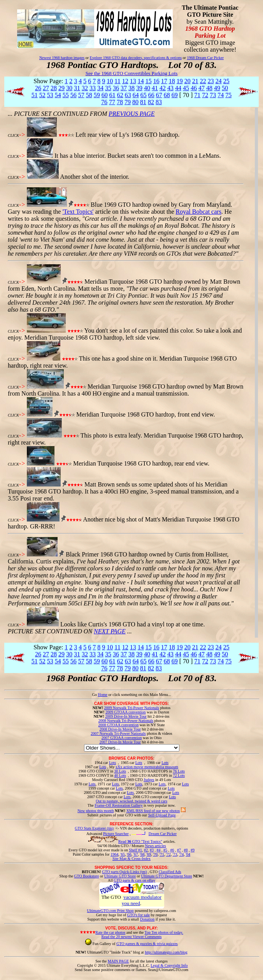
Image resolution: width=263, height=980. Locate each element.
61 (112, 95)
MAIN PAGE (118, 961)
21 (195, 81)
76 (104, 102)
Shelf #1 (135, 850)
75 (228, 95)
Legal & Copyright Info (169, 965)
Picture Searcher (116, 834)
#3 (152, 850)
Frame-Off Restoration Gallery (119, 805)
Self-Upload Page (162, 815)
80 (135, 102)
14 (141, 81)
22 (203, 81)
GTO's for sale (139, 915)
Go (95, 695)
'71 (162, 854)
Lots (112, 763)
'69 (149, 854)
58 (89, 95)
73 (213, 95)
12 (125, 81)
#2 (146, 850)
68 (167, 95)
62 (120, 95)
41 (155, 88)
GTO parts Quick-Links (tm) (124, 872)
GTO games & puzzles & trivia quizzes (147, 944)
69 (175, 95)
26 (38, 88)
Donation (147, 919)
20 (188, 81)
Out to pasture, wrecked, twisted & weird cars (131, 801)
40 (147, 88)
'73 (175, 854)
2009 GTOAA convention (126, 712)
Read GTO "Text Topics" (140, 841)
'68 (142, 854)
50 (225, 88)
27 (46, 88)
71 (197, 95)
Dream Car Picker (163, 834)
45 (186, 88)
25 (226, 81)
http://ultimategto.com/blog (166, 952)
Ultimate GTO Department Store (167, 876)
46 (194, 88)
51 (35, 95)
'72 (168, 854)
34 (100, 88)
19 (180, 81)
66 (151, 95)
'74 (181, 854)
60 (105, 95)
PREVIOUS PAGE (131, 114)
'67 (136, 854)
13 (133, 81)
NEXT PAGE (110, 631)
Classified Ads (170, 872)
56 (74, 95)
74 (221, 95)
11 (117, 81)
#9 (193, 850)
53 (50, 95)
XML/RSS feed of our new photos (153, 811)
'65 (123, 854)
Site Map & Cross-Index (131, 860)
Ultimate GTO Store (120, 876)
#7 (179, 850)
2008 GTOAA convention (118, 725)
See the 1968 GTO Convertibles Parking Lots (132, 73)
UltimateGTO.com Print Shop (110, 911)
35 (108, 88)
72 (205, 95)
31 (77, 88)
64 (136, 95)
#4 (158, 850)
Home (102, 695)
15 (149, 81)
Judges (149, 780)
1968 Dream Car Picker (205, 58)
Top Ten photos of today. (164, 932)
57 (81, 95)
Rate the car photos (110, 932)
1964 (114, 854)
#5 (165, 850)
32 (85, 88)
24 (219, 81)
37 (124, 88)
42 (163, 88)
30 (69, 88)
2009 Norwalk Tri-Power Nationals (132, 708)
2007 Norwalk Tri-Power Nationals (118, 733)
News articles (155, 846)
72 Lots (179, 775)
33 (93, 88)
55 (66, 95)
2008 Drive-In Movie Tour (120, 729)
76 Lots (179, 771)
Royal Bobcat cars (199, 212)
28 (54, 88)
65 (144, 95)
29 (61, 88)
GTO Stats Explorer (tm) (94, 828)
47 (202, 88)
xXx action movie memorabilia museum (147, 767)
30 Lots (120, 771)
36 (116, 88)
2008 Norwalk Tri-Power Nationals (126, 721)
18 (172, 81)
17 (164, 81)
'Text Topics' (78, 212)
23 (211, 81)
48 (209, 88)
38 (131, 88)
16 (156, 81)
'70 (155, 854)
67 (159, 95)
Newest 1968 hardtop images (62, 58)
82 (151, 102)
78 (120, 102)
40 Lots (120, 775)
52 (42, 95)
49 (217, 88)
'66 (129, 854)
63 (128, 95)
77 (112, 102)
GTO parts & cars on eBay (134, 880)
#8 (186, 850)
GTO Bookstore (86, 876)
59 (97, 95)
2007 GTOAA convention (122, 738)
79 (128, 102)
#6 (172, 850)
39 (139, 88)
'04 (188, 854)
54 (58, 95)
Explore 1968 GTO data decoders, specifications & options (136, 58)
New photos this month (96, 811)
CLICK (13, 135)
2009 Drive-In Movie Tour (126, 716)
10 (110, 81)
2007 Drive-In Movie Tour (120, 742)
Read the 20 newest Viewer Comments (131, 937)
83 (159, 102)
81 (143, 102)
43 (170, 88)
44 (178, 88)
